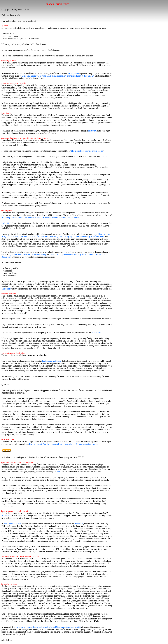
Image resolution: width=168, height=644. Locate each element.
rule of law (96, 333)
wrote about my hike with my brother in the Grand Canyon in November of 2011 (47, 627)
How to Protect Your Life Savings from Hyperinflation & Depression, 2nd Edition (64, 444)
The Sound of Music (12, 524)
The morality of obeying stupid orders (87, 151)
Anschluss (79, 524)
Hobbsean (6, 516)
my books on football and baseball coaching (27, 254)
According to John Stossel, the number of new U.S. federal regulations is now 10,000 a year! (40, 218)
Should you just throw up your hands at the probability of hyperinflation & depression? (57, 76)
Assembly (7, 289)
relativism (92, 131)
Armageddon (73, 73)
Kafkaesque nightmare (52, 361)
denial (59, 472)
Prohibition (6, 223)
